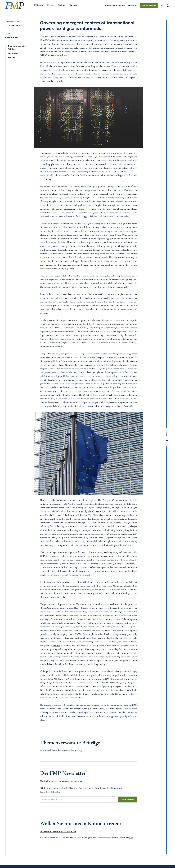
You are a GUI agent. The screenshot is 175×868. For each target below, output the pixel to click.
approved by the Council (88, 512)
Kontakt (13, 58)
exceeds (43, 213)
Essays (50, 6)
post (86, 217)
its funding (50, 399)
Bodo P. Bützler (12, 38)
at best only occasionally (117, 287)
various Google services (51, 280)
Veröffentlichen (149, 6)
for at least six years (118, 399)
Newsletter (14, 54)
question (56, 646)
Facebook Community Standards (117, 380)
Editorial (39, 6)
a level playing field (124, 582)
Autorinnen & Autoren (115, 6)
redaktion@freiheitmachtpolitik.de (58, 831)
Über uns (133, 6)
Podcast (62, 6)
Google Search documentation (93, 354)
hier (131, 838)
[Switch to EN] (162, 6)
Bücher (73, 6)
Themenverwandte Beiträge (18, 48)
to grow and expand (99, 593)
